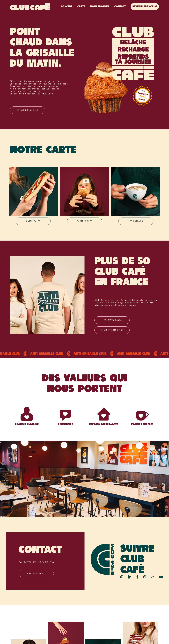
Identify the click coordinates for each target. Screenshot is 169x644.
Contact (120, 7)
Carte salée (33, 221)
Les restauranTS (112, 320)
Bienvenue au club (28, 110)
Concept (67, 7)
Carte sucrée (85, 221)
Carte (81, 7)
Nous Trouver (100, 7)
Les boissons (136, 221)
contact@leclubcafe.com (36, 563)
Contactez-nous (36, 574)
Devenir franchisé (145, 7)
